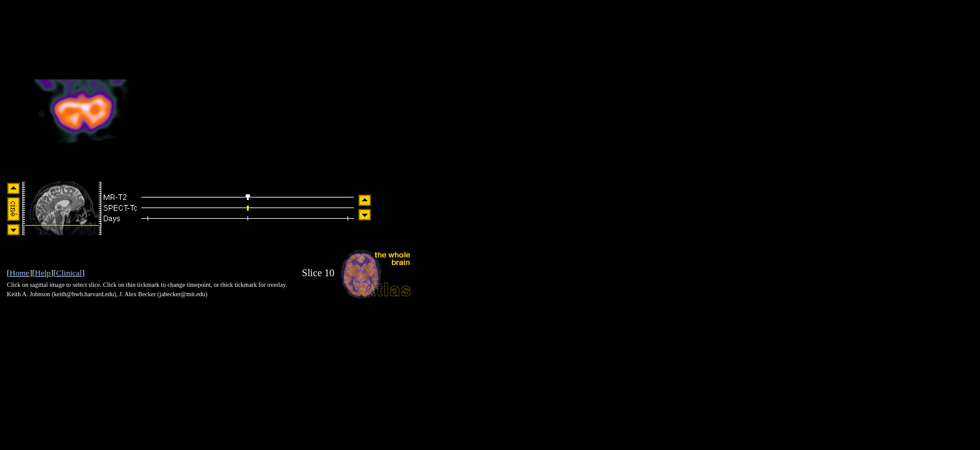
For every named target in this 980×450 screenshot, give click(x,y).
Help (43, 273)
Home (19, 273)
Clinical (69, 273)
